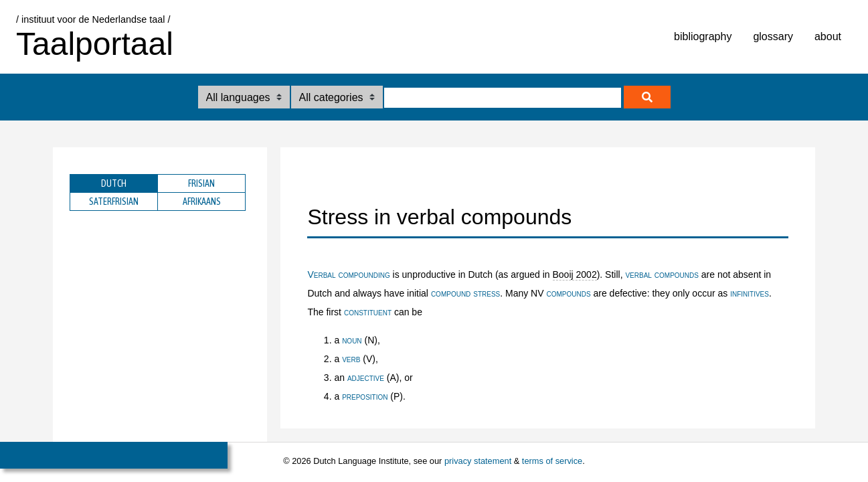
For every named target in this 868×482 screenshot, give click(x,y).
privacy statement (478, 461)
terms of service (552, 461)
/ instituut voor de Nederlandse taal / (93, 19)
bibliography (703, 36)
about (828, 36)
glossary (773, 36)
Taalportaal (95, 44)
